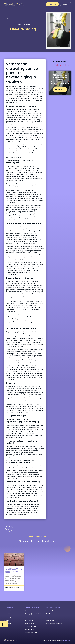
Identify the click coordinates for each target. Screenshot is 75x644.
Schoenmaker (8, 611)
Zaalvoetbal (7, 623)
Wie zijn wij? (50, 611)
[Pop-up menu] (66, 4)
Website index (50, 620)
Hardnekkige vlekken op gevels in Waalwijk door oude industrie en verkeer (14, 570)
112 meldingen (29, 620)
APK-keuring (7, 617)
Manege (6, 620)
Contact (48, 617)
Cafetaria (7, 626)
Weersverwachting (31, 626)
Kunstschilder (8, 614)
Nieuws (27, 617)
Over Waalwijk (29, 611)
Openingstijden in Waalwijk (33, 614)
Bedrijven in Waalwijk (31, 633)
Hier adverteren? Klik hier (61, 65)
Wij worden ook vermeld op (54, 623)
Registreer (49, 614)
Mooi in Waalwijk (30, 629)
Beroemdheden (30, 623)
